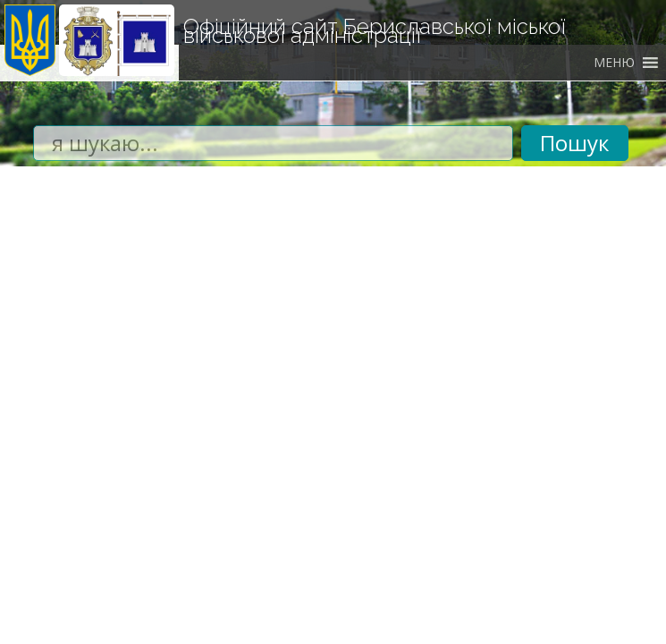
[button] (614, 63)
